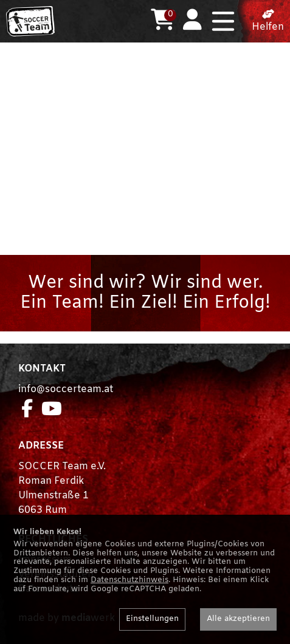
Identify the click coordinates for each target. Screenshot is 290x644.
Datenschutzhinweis (129, 580)
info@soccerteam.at (66, 389)
